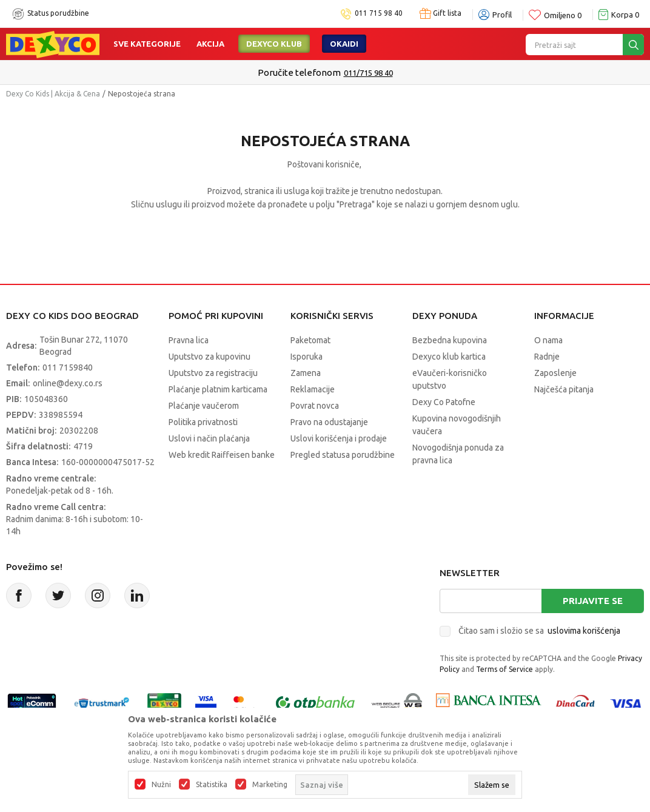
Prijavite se (593, 601)
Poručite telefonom (299, 72)
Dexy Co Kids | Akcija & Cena (53, 94)
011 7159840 (68, 367)
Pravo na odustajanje (329, 422)
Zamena (306, 373)
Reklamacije (313, 389)
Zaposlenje (555, 373)
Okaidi (344, 44)
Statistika (212, 785)
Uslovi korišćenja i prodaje (339, 438)
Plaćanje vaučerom (204, 406)
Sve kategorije (147, 44)
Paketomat (310, 340)
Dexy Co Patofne (444, 402)
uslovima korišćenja (584, 631)
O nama (548, 340)
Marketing (270, 785)
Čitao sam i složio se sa (539, 631)
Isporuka (307, 357)
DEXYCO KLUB (274, 44)
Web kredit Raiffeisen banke (222, 455)
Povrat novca (315, 406)
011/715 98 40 (368, 73)
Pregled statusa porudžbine (343, 455)
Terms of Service (504, 669)
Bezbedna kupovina (450, 340)
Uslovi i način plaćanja (209, 438)
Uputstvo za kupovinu (209, 357)
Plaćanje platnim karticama (218, 389)
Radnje (547, 357)
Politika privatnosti (203, 422)
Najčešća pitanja (564, 389)
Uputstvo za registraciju (213, 373)
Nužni (161, 785)
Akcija (210, 44)
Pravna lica (189, 340)
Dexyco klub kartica (449, 357)
